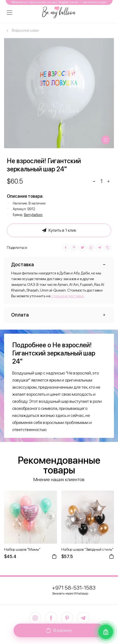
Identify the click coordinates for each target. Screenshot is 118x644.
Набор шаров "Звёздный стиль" (87, 549)
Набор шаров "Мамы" (22, 549)
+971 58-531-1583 (74, 588)
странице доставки (68, 296)
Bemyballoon (33, 215)
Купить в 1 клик (59, 230)
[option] (59, 93)
